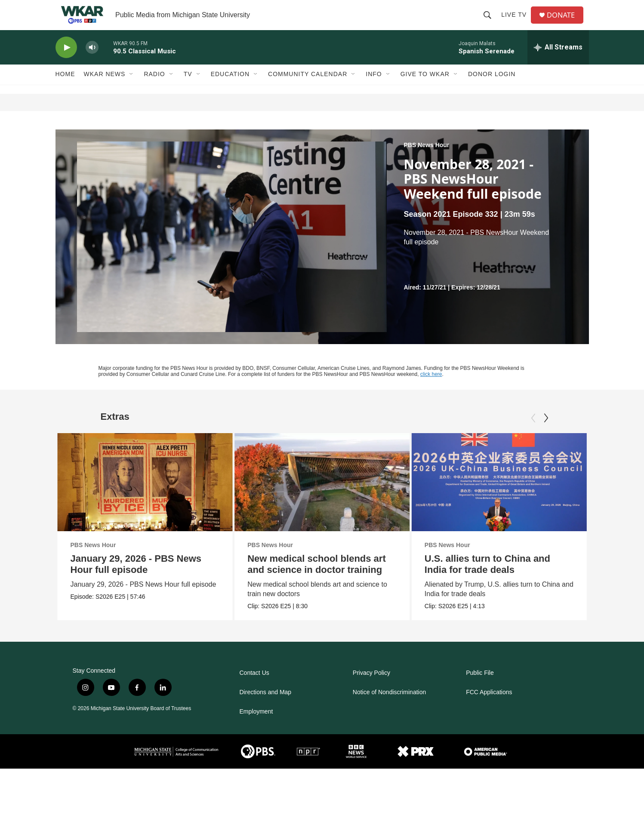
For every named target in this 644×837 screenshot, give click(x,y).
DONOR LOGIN (492, 89)
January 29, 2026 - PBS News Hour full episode (136, 579)
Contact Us (254, 688)
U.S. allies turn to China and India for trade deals (512, 579)
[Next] (546, 433)
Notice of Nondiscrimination (389, 707)
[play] (66, 63)
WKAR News (105, 89)
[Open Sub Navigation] (132, 89)
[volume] (92, 63)
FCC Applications (489, 707)
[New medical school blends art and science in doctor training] (323, 497)
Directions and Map (266, 707)
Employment (256, 727)
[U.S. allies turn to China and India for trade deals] (524, 497)
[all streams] (558, 62)
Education (230, 89)
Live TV (516, 22)
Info (374, 89)
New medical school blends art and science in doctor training (317, 579)
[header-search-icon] (490, 22)
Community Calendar (308, 89)
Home (65, 89)
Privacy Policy (371, 688)
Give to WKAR (425, 89)
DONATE (565, 23)
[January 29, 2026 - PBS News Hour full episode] (145, 497)
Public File (480, 688)
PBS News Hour (427, 160)
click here (431, 389)
